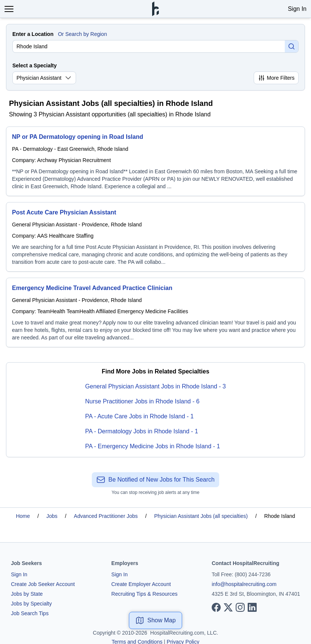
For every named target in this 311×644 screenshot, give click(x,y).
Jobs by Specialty (31, 604)
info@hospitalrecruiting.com (244, 584)
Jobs (52, 516)
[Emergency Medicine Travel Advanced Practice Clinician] (155, 312)
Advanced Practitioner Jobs (106, 516)
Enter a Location (33, 34)
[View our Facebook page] (216, 607)
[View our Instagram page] (240, 607)
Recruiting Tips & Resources (144, 594)
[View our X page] (228, 607)
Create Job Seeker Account (43, 584)
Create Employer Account (141, 584)
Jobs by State (27, 594)
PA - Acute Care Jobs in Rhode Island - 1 (139, 416)
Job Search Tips (30, 613)
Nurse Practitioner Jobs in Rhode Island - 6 (142, 401)
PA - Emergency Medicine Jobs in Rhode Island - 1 (153, 446)
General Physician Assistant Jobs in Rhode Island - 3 (155, 386)
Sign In (297, 9)
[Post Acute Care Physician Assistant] (155, 237)
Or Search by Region (83, 34)
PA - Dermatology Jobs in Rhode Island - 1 (141, 431)
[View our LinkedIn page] (252, 607)
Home (23, 516)
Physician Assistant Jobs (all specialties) (201, 516)
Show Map (155, 620)
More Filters (276, 78)
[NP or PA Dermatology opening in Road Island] (155, 161)
